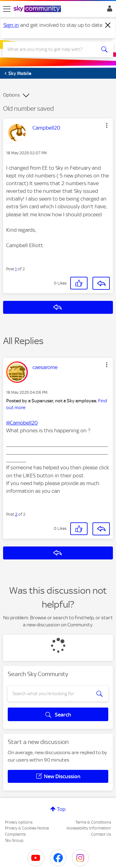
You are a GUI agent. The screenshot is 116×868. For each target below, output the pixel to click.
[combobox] (52, 49)
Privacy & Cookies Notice (27, 828)
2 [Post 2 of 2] (16, 514)
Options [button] (11, 95)
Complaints (15, 834)
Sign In (108, 10)
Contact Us (101, 834)
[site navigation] (7, 9)
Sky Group (14, 840)
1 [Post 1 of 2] (16, 269)
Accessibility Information (89, 828)
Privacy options (19, 822)
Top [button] (61, 809)
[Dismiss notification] (108, 25)
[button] (107, 125)
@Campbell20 (22, 423)
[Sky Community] (38, 9)
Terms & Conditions (93, 822)
